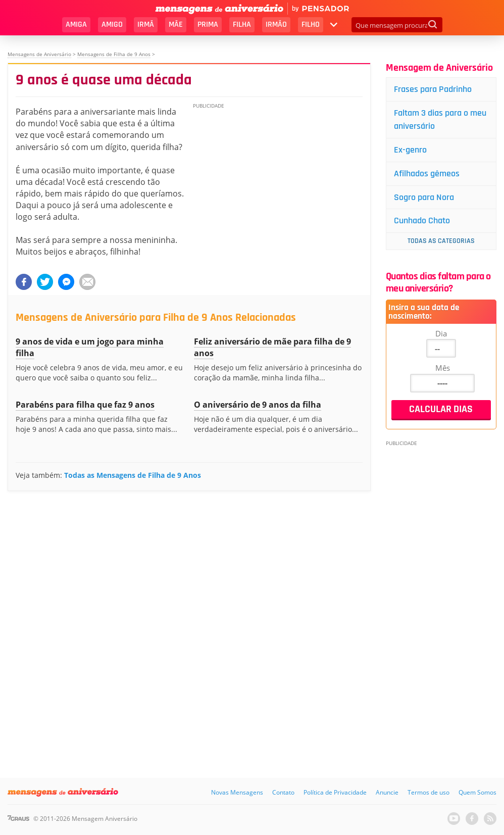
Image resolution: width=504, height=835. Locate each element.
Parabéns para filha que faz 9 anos (85, 405)
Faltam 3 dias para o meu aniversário (440, 119)
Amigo (112, 24)
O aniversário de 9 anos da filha (258, 405)
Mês (443, 368)
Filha (242, 24)
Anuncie (387, 792)
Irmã (146, 24)
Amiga (76, 24)
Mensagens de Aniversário (39, 54)
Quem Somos (477, 792)
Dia (441, 333)
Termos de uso (429, 792)
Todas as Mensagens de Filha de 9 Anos (133, 475)
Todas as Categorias (441, 241)
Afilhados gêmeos (427, 174)
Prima (208, 24)
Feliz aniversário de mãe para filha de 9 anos (272, 347)
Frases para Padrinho (433, 89)
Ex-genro (410, 150)
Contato (283, 792)
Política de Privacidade (335, 792)
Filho (311, 24)
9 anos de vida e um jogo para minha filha (90, 347)
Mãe (176, 24)
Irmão (276, 24)
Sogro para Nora (424, 197)
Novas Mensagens (237, 792)
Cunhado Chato (422, 220)
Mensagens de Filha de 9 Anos (114, 54)
